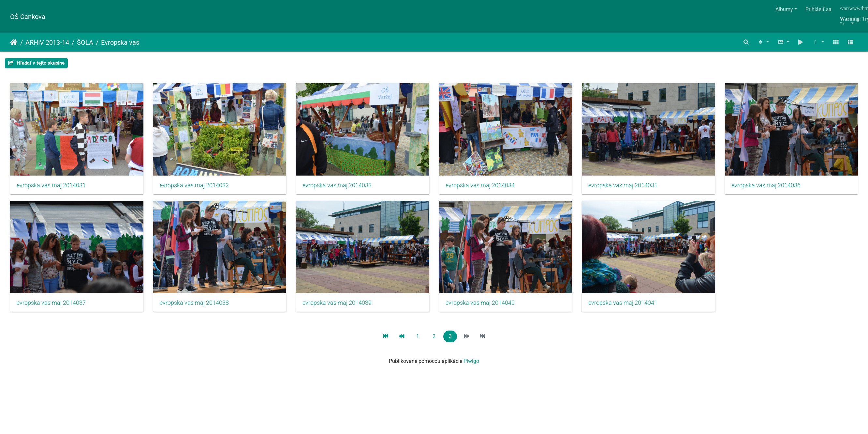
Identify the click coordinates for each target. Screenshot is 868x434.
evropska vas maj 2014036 (51, 305)
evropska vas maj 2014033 (341, 187)
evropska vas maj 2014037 (196, 305)
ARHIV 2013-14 (47, 42)
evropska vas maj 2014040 (630, 305)
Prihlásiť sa (818, 9)
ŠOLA (85, 42)
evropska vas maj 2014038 (341, 305)
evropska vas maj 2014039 (485, 305)
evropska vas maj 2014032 (196, 187)
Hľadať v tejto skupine (36, 63)
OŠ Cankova (28, 17)
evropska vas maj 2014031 (51, 187)
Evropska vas (120, 42)
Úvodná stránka (14, 42)
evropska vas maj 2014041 (51, 424)
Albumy (784, 9)
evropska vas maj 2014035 (630, 187)
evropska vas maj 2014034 (485, 187)
